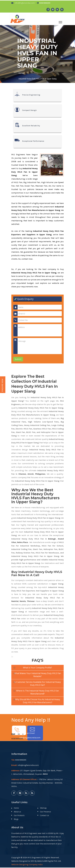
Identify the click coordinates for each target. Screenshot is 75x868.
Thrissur (31, 602)
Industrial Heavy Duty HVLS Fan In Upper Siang (37, 79)
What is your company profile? (37, 668)
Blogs (16, 820)
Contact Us (44, 816)
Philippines (40, 474)
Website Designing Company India (27, 865)
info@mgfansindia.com (23, 3)
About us (17, 812)
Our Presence (45, 812)
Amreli (31, 474)
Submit (18, 360)
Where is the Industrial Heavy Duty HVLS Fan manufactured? (37, 693)
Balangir (52, 539)
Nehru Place (23, 543)
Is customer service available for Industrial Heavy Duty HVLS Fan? (37, 684)
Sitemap (43, 808)
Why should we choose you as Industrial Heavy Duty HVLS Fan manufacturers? (38, 701)
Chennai (22, 474)
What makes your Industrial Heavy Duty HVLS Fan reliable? (38, 675)
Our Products (19, 816)
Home (21, 74)
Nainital (15, 602)
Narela (23, 602)
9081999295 (17, 739)
